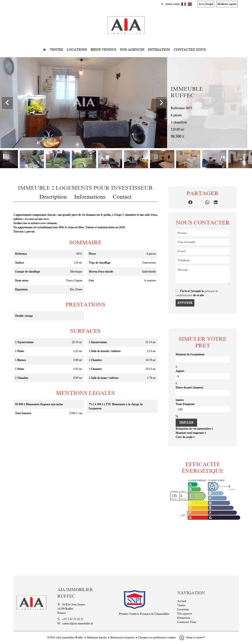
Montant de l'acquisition (190, 354)
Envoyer (185, 303)
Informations (90, 197)
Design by (195, 637)
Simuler (186, 423)
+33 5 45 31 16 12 (73, 619)
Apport (180, 371)
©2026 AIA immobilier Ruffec (65, 637)
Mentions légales (97, 637)
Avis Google (206, 4)
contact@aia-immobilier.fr (78, 623)
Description (53, 197)
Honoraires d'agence (122, 637)
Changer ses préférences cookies (157, 637)
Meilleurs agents (227, 4)
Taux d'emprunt (185, 404)
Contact (122, 197)
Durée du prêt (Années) (189, 388)
